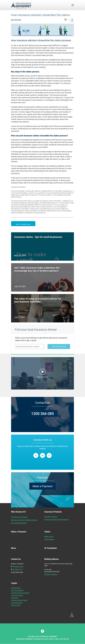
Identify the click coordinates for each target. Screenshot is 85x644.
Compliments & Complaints (20, 593)
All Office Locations (51, 574)
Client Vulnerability (17, 590)
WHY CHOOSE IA (43, 377)
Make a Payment (42, 486)
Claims (47, 532)
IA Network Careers (31, 520)
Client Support (16, 588)
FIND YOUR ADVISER (59, 347)
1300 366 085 (42, 413)
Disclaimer (15, 598)
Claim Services (49, 539)
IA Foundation (51, 548)
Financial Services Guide (19, 600)
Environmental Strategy (19, 523)
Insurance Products (53, 512)
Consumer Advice (17, 595)
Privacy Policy (16, 605)
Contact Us (43, 403)
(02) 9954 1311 (18, 569)
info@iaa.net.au (18, 566)
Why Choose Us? (18, 512)
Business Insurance (51, 517)
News (14, 548)
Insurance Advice (63, 519)
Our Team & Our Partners (19, 517)
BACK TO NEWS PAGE (23, 224)
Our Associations (17, 603)
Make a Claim (49, 536)
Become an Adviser (17, 520)
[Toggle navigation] (73, 5)
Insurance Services (51, 519)
